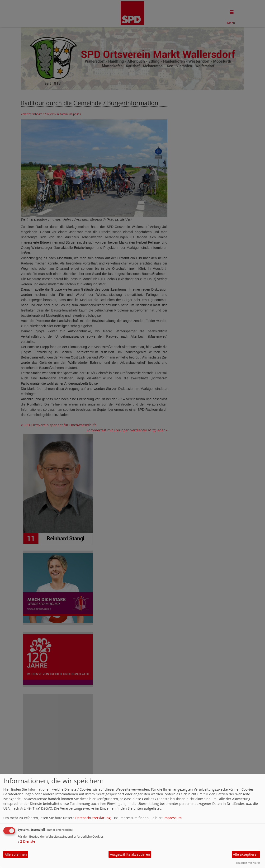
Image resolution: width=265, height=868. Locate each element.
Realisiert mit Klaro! (248, 863)
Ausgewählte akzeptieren (130, 854)
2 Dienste (26, 841)
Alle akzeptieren (246, 854)
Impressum (173, 818)
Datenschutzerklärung (93, 818)
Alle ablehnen (16, 854)
